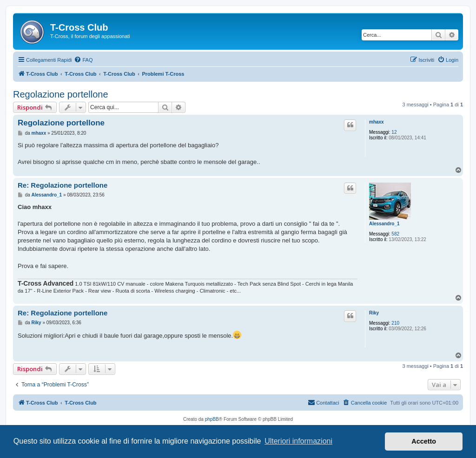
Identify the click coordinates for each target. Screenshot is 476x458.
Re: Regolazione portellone (63, 185)
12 (394, 132)
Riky (374, 313)
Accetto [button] (424, 441)
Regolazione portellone (61, 94)
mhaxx (377, 122)
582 (395, 234)
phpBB (212, 419)
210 (395, 323)
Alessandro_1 (384, 224)
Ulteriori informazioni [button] (298, 441)
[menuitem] (83, 60)
